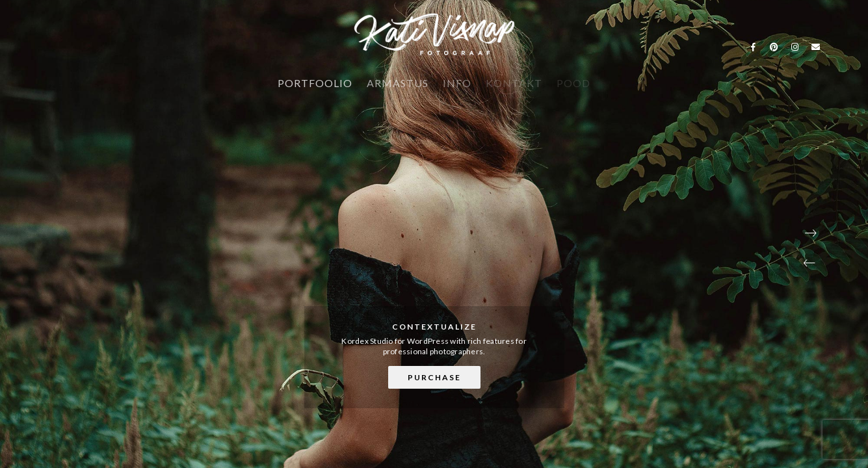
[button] (809, 263)
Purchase (434, 377)
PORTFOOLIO (315, 83)
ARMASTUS (398, 83)
